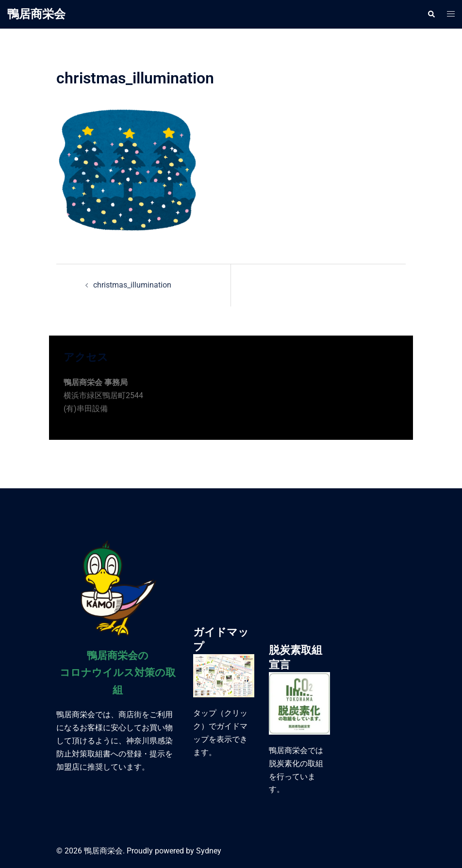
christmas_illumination (132, 285)
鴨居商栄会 (36, 14)
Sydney (209, 851)
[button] (431, 14)
